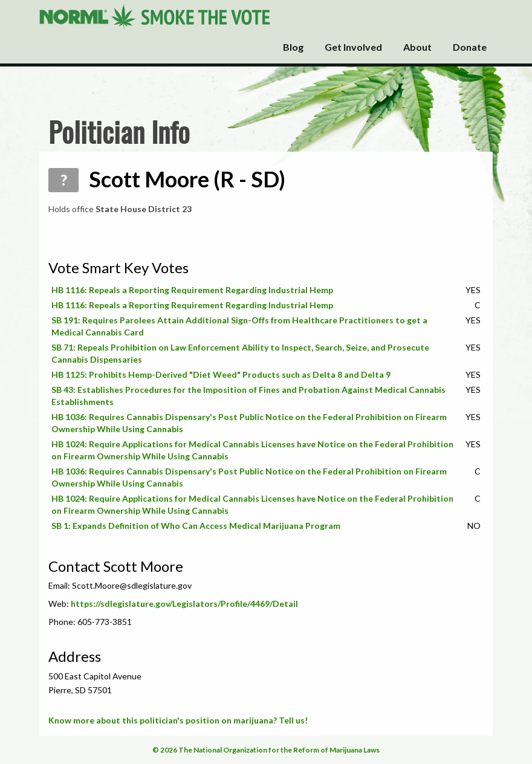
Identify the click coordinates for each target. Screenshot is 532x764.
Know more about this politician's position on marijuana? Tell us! (178, 720)
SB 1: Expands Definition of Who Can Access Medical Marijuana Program (196, 526)
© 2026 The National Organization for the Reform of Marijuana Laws (266, 750)
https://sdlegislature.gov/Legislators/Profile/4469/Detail (184, 604)
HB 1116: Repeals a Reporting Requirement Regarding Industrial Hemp (192, 290)
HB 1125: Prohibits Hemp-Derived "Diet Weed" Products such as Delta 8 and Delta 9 (221, 374)
